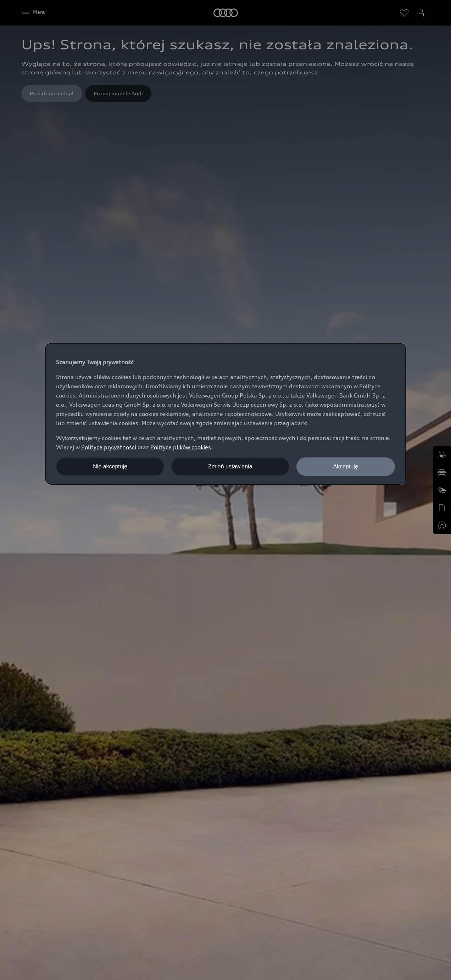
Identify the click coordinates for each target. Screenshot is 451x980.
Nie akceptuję (110, 466)
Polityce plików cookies (181, 447)
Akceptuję (346, 466)
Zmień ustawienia (230, 466)
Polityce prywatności (109, 447)
